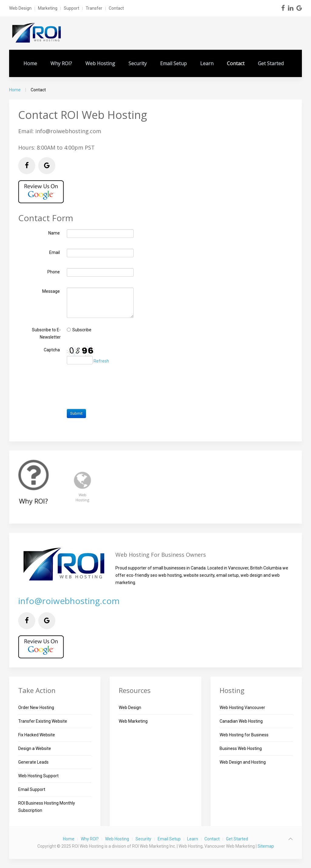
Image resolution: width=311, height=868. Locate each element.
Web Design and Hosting (243, 762)
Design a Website (35, 748)
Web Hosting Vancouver (242, 708)
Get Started (271, 63)
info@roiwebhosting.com (69, 601)
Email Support (32, 789)
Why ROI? (61, 63)
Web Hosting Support (38, 776)
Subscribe (82, 329)
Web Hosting (100, 63)
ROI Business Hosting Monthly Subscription (47, 807)
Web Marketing (133, 721)
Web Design (20, 8)
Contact (116, 8)
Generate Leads (33, 762)
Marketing (48, 8)
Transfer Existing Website (43, 721)
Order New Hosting (36, 708)
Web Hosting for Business (244, 735)
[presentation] (113, 387)
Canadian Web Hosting (241, 721)
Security (138, 63)
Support (72, 8)
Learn (207, 63)
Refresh (101, 361)
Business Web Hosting (241, 748)
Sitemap (266, 846)
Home (30, 63)
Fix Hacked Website (37, 735)
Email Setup (173, 63)
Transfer (94, 8)
